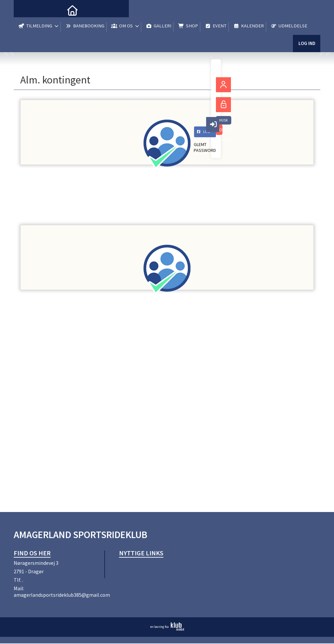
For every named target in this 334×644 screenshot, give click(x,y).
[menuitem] (23, 10)
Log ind (306, 49)
